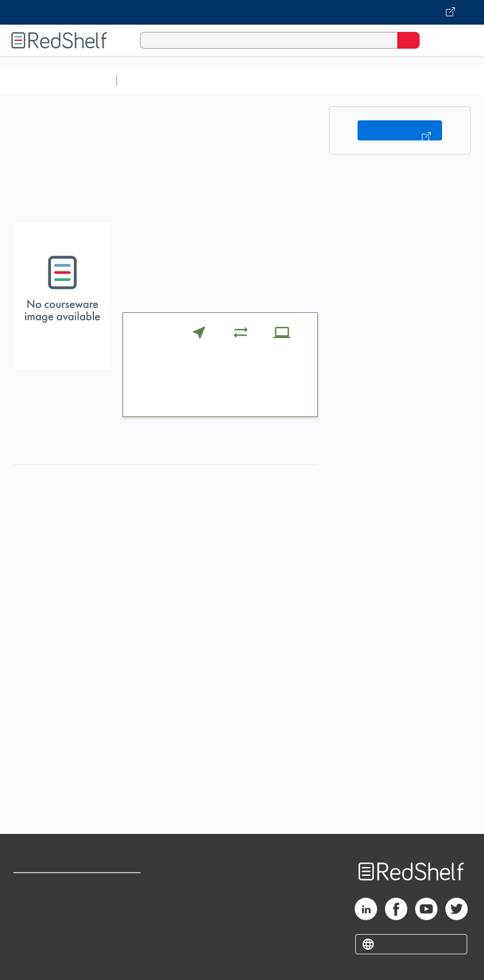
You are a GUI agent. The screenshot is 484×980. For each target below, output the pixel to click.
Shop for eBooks (46, 886)
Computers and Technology (319, 80)
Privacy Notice (42, 936)
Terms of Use (124, 886)
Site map (31, 960)
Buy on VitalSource (400, 130)
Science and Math (219, 80)
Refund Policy (125, 911)
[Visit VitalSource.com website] (242, 12)
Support (29, 911)
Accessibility (123, 936)
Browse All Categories (58, 80)
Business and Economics (434, 80)
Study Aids (151, 80)
